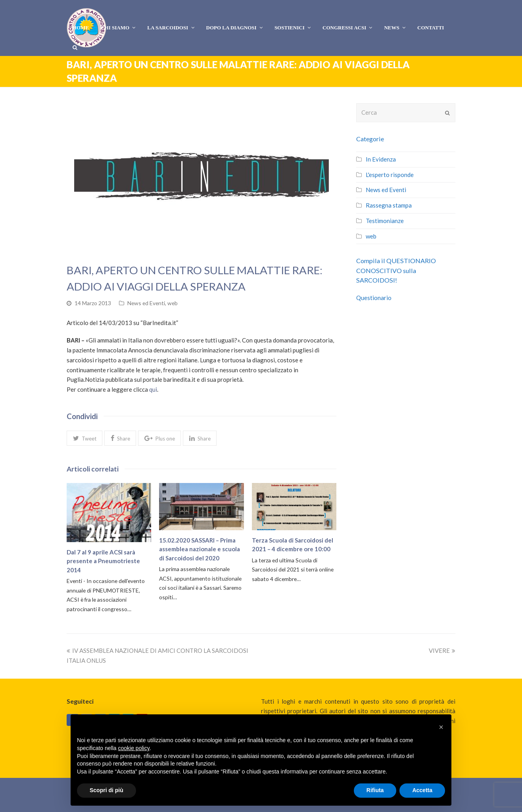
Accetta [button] (422, 790)
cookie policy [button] (134, 748)
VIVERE (442, 650)
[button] (84, 438)
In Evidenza (381, 159)
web (173, 303)
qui (153, 389)
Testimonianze (385, 221)
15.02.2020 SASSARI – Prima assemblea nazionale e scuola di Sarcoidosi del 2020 (200, 549)
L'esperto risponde (390, 175)
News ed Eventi (146, 303)
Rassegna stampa (389, 205)
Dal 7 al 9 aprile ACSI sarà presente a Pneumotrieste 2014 (103, 561)
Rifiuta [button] (375, 790)
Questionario (374, 298)
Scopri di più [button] (107, 790)
